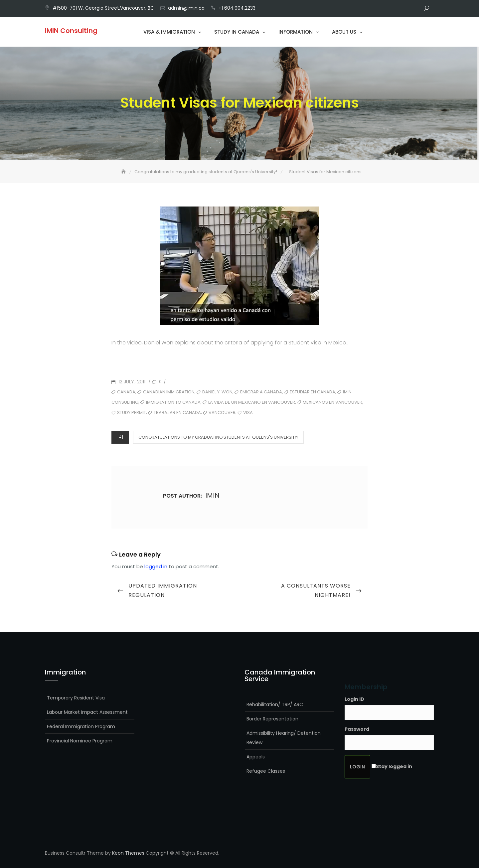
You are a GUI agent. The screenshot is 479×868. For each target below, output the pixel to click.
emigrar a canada (261, 393)
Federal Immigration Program (81, 727)
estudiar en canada (313, 393)
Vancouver (222, 413)
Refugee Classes (266, 771)
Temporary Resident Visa (76, 698)
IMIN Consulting (71, 31)
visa (248, 413)
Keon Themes (128, 854)
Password (357, 730)
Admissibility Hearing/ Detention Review (284, 738)
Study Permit (132, 413)
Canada (126, 393)
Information (296, 32)
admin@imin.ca (186, 8)
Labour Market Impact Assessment (87, 712)
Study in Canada (237, 32)
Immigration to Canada (173, 403)
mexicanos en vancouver (332, 403)
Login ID (354, 699)
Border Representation (272, 719)
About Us (344, 32)
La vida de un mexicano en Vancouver (252, 403)
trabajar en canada (177, 413)
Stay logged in (394, 767)
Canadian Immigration (169, 393)
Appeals (256, 757)
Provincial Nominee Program (80, 741)
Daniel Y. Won (217, 393)
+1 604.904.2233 (237, 8)
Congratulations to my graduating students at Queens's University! (218, 437)
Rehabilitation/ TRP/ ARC (275, 705)
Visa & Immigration (169, 32)
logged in (156, 567)
